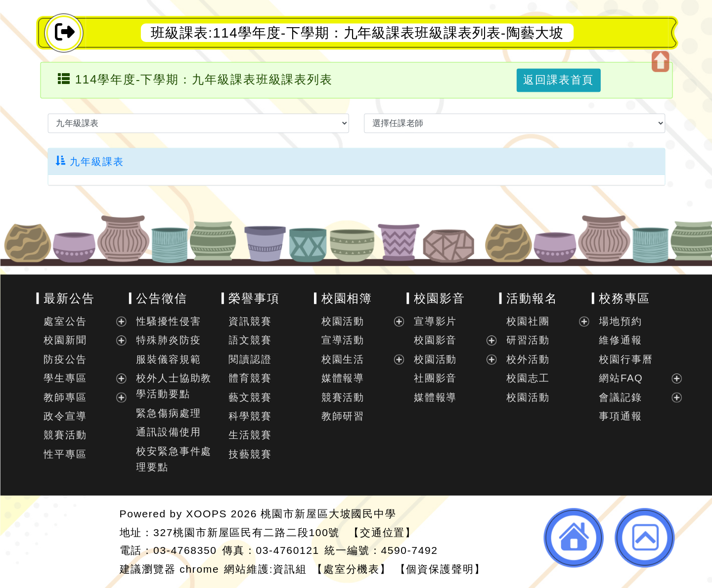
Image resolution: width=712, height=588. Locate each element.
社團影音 (435, 378)
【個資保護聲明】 (440, 568)
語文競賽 (250, 340)
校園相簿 (347, 298)
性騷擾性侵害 (168, 321)
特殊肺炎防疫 (168, 340)
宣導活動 (342, 340)
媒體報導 (342, 378)
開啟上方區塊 (660, 62)
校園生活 (342, 359)
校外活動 (528, 359)
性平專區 (65, 454)
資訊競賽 (250, 321)
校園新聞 (65, 340)
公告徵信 (162, 298)
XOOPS (206, 514)
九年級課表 (89, 162)
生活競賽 (250, 435)
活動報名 (532, 298)
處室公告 (65, 321)
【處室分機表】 (352, 568)
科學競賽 (250, 416)
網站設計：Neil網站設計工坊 (74, 542)
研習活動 (528, 340)
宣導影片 (435, 321)
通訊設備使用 (168, 432)
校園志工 (528, 378)
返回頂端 (645, 538)
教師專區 (65, 397)
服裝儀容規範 (168, 359)
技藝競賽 (250, 454)
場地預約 (620, 321)
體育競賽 (250, 378)
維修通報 (620, 340)
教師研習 (342, 416)
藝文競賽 (250, 397)
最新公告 (69, 298)
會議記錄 (620, 397)
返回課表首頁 (558, 80)
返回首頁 (573, 538)
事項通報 (620, 416)
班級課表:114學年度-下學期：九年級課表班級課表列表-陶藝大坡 (357, 33)
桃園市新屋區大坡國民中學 (328, 514)
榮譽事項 (254, 298)
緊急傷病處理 (168, 413)
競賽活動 (65, 435)
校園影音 (439, 298)
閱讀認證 (250, 359)
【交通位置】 (382, 532)
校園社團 (528, 321)
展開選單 (121, 322)
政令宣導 (65, 416)
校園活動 (342, 321)
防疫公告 (65, 359)
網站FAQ (621, 378)
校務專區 (624, 298)
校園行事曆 (626, 359)
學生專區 (65, 378)
